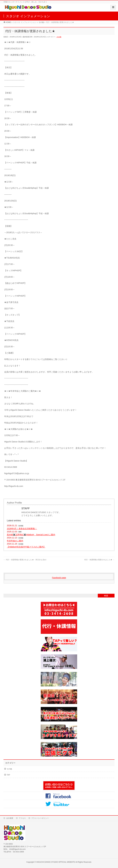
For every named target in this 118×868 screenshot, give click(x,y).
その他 (59, 37)
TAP (20, 532)
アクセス (22, 818)
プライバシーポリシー (40, 818)
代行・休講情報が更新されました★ (99, 560)
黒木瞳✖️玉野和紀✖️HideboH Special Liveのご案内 (31, 535)
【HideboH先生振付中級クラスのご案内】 (26, 547)
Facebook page (59, 578)
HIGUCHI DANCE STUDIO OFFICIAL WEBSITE (56, 862)
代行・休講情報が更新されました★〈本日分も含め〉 (26, 560)
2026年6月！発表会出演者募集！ (22, 529)
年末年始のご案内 (15, 541)
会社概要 (10, 818)
